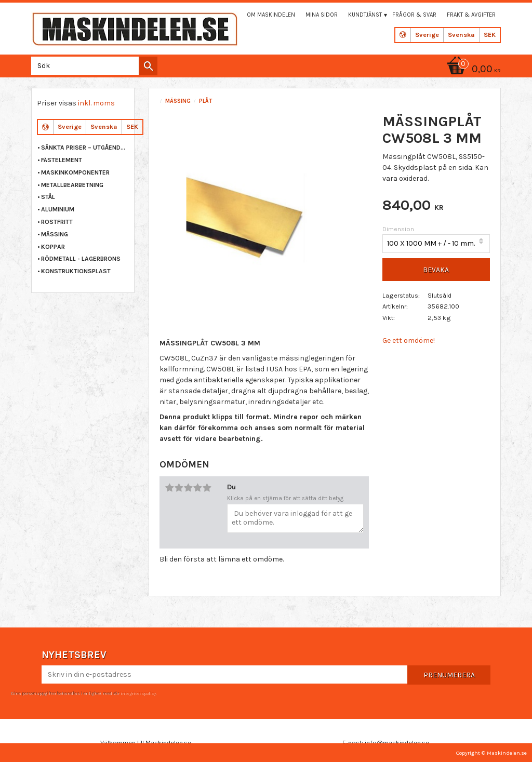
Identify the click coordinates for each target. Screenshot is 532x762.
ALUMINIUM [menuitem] (58, 209)
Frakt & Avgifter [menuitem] (471, 15)
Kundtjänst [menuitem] (365, 15)
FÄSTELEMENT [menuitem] (62, 160)
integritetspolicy (138, 693)
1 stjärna (169, 488)
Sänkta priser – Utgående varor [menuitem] (85, 148)
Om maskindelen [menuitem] (271, 15)
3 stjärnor (188, 488)
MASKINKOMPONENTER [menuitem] (75, 172)
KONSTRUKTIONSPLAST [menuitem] (76, 271)
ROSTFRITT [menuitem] (57, 222)
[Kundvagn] (472, 70)
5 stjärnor (207, 488)
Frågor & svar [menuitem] (414, 15)
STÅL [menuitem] (48, 197)
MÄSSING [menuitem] (55, 234)
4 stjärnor (197, 488)
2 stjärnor (179, 488)
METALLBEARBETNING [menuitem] (72, 185)
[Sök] (148, 66)
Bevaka (436, 270)
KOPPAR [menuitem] (53, 247)
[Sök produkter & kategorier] (92, 66)
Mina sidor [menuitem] (322, 15)
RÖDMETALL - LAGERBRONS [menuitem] (81, 259)
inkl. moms (96, 103)
